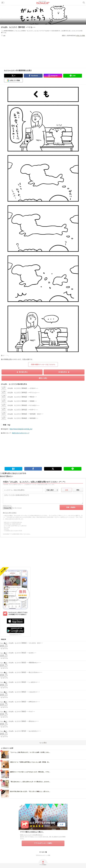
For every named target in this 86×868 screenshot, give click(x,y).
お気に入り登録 (81, 36)
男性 (78, 490)
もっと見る (43, 743)
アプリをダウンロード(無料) (43, 843)
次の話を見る (63, 372)
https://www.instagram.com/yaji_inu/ (21, 429)
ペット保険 (48, 855)
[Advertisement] (43, 51)
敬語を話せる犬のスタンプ (21, 433)
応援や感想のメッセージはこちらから (43, 364)
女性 (67, 490)
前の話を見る (23, 372)
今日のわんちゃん (40, 855)
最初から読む (43, 378)
